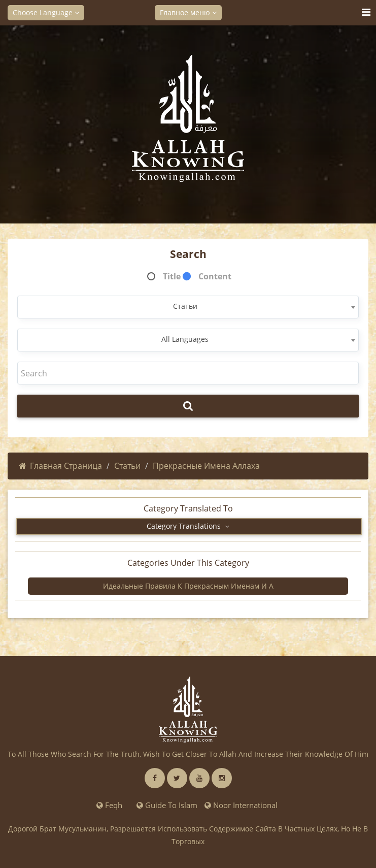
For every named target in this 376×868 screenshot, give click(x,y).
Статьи (127, 466)
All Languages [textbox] (185, 339)
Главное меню (188, 12)
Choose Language (46, 12)
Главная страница (60, 466)
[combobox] (188, 307)
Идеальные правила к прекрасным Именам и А (188, 586)
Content (215, 276)
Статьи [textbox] (185, 306)
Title (172, 276)
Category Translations (188, 526)
